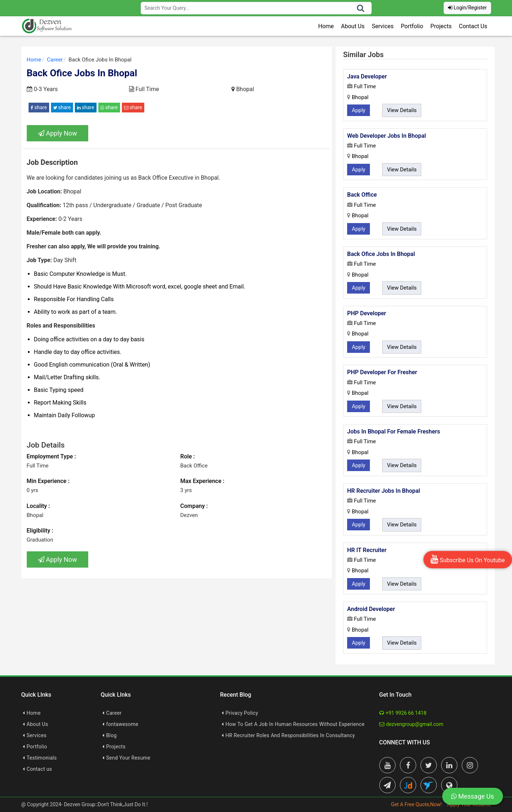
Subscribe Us (468, 559)
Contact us (39, 769)
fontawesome (122, 724)
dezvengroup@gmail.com (411, 724)
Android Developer (371, 609)
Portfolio (412, 26)
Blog (112, 735)
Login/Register (467, 8)
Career (114, 713)
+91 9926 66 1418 (403, 713)
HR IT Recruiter (367, 550)
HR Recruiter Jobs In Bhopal (384, 491)
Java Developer (367, 76)
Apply (359, 110)
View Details (402, 110)
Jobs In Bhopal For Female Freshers (394, 431)
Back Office (362, 195)
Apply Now (57, 133)
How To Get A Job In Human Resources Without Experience (295, 724)
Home (326, 26)
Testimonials (42, 758)
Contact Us (473, 26)
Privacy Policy (242, 713)
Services (383, 26)
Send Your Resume (128, 758)
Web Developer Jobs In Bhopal (387, 136)
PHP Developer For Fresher (382, 372)
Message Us (473, 796)
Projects (441, 26)
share (39, 107)
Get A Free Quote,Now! (416, 804)
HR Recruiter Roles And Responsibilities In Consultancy (290, 735)
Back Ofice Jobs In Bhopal (381, 254)
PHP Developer (367, 313)
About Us (353, 26)
